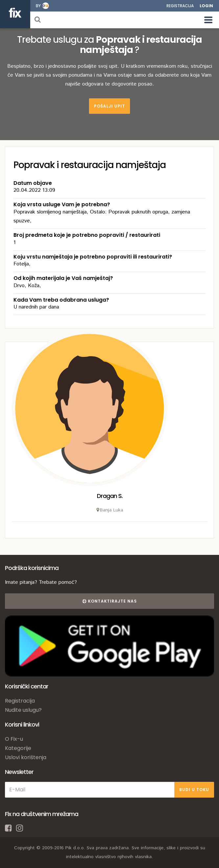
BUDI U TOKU (194, 790)
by (38, 6)
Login (206, 6)
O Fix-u (14, 739)
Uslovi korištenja (26, 757)
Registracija (180, 6)
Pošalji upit (109, 106)
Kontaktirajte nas (110, 601)
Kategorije (18, 748)
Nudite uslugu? (23, 710)
